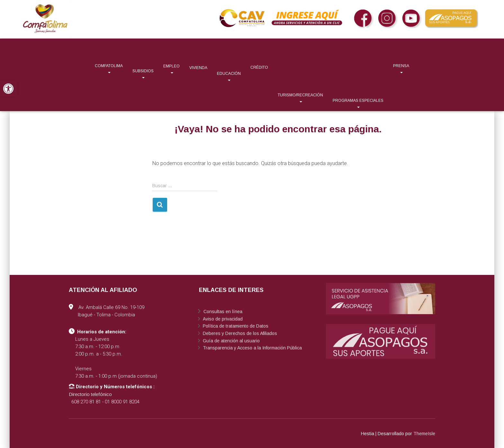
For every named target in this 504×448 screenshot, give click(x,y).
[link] (8, 89)
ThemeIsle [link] (424, 434)
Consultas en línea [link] (222, 312)
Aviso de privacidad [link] (222, 319)
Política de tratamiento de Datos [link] (235, 326)
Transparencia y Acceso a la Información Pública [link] (252, 348)
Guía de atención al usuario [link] (231, 341)
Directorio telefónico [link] (90, 394)
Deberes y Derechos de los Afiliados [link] (239, 333)
